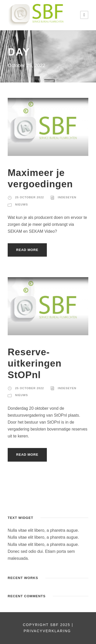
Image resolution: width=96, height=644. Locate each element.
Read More (27, 250)
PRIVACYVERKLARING (48, 631)
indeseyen (67, 197)
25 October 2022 (30, 197)
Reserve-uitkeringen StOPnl (35, 363)
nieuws (22, 204)
